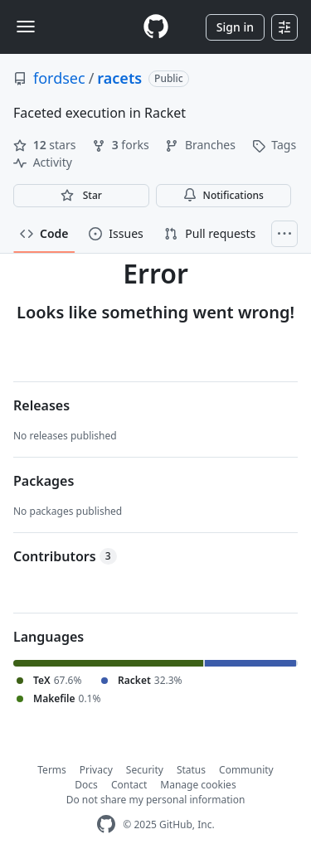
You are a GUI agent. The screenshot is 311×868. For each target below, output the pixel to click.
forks (122, 145)
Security (145, 770)
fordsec (59, 78)
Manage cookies (198, 785)
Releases (41, 405)
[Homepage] (156, 27)
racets (119, 78)
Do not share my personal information (156, 800)
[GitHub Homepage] (106, 824)
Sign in (235, 27)
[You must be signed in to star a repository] (81, 196)
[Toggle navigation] (26, 27)
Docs (86, 785)
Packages (44, 481)
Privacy (96, 770)
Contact (129, 785)
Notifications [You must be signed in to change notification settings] (224, 195)
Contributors (65, 556)
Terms (52, 770)
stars (46, 145)
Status (191, 770)
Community (246, 770)
